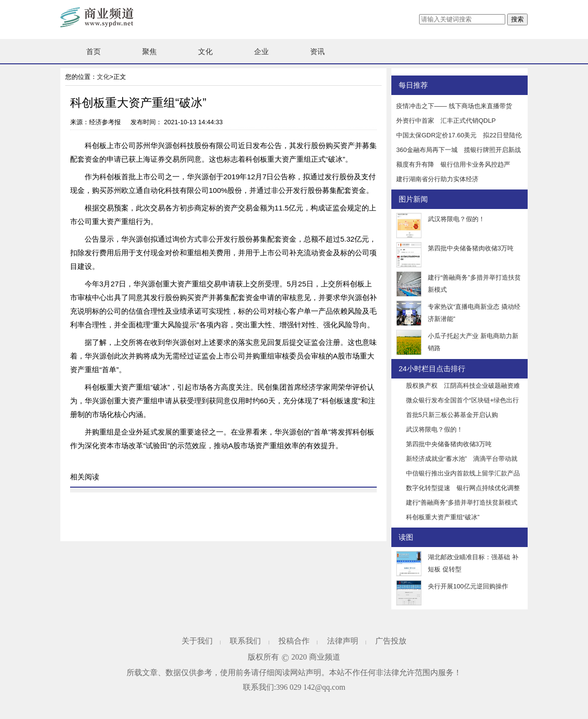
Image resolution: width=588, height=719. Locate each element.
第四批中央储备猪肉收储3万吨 (471, 248)
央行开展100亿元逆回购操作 (468, 586)
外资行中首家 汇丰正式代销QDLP (446, 121)
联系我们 (245, 641)
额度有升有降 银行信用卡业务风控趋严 (453, 164)
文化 (205, 51)
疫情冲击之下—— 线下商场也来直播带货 (454, 106)
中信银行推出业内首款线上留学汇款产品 (463, 473)
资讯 (317, 51)
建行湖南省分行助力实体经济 (437, 179)
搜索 (517, 19)
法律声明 (343, 641)
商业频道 (325, 657)
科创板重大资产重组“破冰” (443, 517)
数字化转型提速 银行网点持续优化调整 (463, 488)
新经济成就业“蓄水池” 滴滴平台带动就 (462, 459)
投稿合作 (294, 641)
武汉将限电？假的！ (456, 219)
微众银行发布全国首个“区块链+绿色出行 (463, 400)
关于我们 (197, 641)
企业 (261, 51)
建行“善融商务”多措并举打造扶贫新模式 (462, 502)
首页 (93, 51)
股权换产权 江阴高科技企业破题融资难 (463, 386)
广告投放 (391, 641)
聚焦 (149, 51)
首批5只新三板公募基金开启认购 (452, 415)
